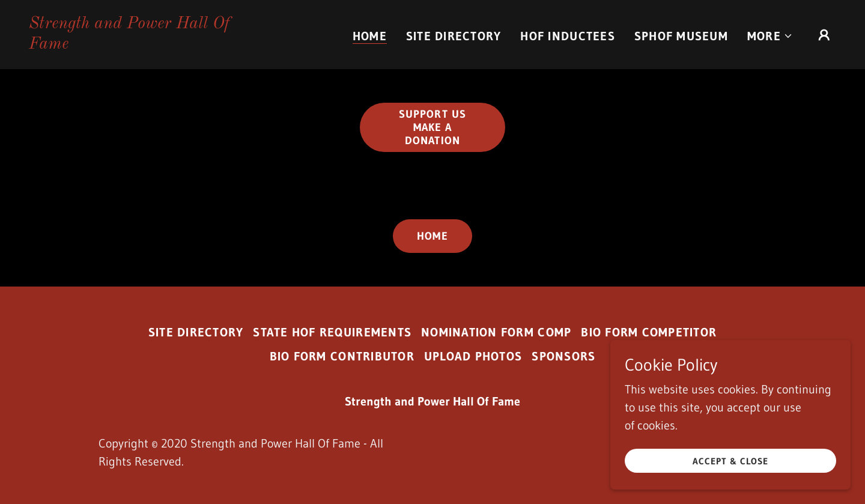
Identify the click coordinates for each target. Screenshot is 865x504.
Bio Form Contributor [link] (342, 356)
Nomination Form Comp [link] (496, 332)
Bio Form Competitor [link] (649, 332)
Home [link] (370, 36)
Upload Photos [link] (473, 356)
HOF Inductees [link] (567, 36)
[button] (770, 36)
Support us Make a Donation (432, 127)
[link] (142, 44)
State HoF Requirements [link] (332, 332)
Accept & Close (730, 469)
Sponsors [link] (563, 356)
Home (432, 236)
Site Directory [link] (454, 36)
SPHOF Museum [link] (681, 36)
